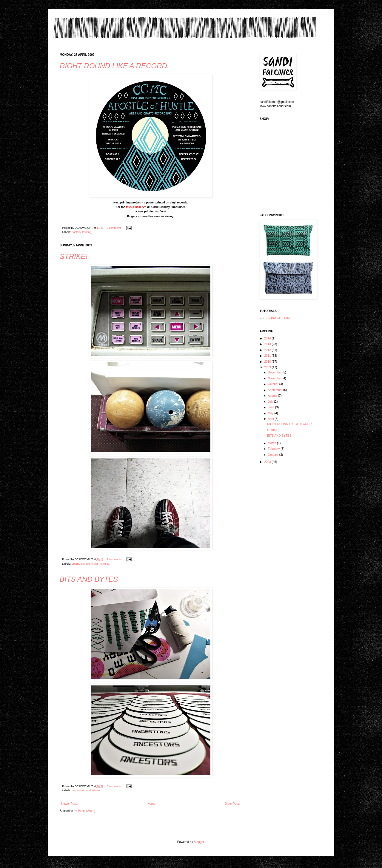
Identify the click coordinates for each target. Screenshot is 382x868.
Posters (76, 232)
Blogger (199, 842)
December (275, 372)
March (272, 443)
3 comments (114, 228)
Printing (87, 232)
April (271, 419)
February (274, 449)
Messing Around (81, 790)
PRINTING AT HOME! (278, 318)
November (275, 378)
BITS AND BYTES (89, 579)
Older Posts (232, 804)
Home (151, 804)
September (275, 390)
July (271, 402)
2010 (268, 362)
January (273, 455)
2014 (268, 338)
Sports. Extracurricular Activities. (91, 564)
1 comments (114, 559)
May (271, 413)
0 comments (114, 786)
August (273, 396)
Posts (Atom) (87, 811)
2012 (268, 350)
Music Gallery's (136, 207)
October (273, 384)
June (271, 407)
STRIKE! (74, 256)
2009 (268, 367)
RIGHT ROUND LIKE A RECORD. (114, 66)
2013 (268, 344)
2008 (268, 462)
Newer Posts (70, 804)
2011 (268, 356)
